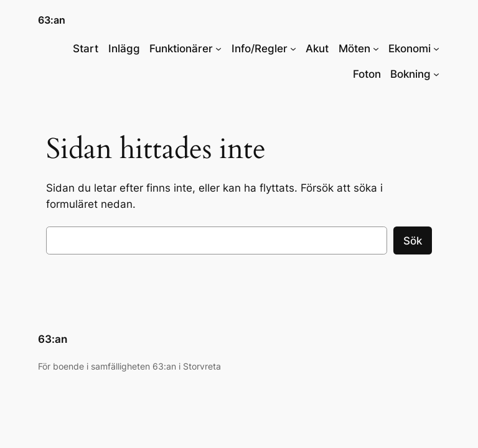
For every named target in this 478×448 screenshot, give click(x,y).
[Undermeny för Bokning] (436, 74)
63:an (52, 20)
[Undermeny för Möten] (376, 49)
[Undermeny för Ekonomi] (436, 49)
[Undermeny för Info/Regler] (293, 49)
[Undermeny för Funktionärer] (218, 49)
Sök (413, 241)
